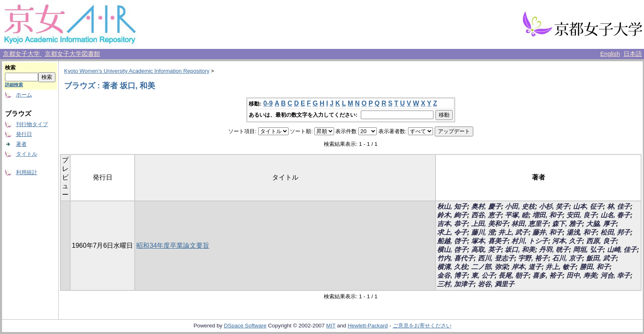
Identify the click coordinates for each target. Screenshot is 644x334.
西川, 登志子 (496, 258)
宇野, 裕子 (533, 258)
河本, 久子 (567, 241)
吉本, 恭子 (452, 224)
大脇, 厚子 (601, 224)
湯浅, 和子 (581, 232)
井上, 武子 (513, 232)
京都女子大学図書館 (72, 54)
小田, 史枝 (520, 206)
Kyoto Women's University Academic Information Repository (137, 71)
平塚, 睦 (517, 215)
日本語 (633, 54)
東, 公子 (483, 275)
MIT (331, 326)
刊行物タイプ (32, 124)
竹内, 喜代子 (455, 258)
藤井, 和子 (547, 232)
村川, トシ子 (530, 241)
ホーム (24, 95)
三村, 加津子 (455, 284)
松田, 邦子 (615, 232)
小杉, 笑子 (554, 206)
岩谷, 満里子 (496, 284)
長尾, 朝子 (513, 275)
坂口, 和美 (520, 250)
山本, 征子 (588, 206)
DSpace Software (245, 326)
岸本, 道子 (526, 267)
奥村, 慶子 (486, 206)
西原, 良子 (601, 241)
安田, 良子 (581, 215)
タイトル (27, 154)
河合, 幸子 (615, 275)
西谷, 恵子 (486, 215)
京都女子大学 (22, 54)
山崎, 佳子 (622, 250)
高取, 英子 (486, 250)
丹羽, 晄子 (554, 250)
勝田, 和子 (595, 267)
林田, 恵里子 (530, 224)
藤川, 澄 (483, 232)
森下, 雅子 (567, 224)
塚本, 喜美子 (489, 241)
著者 (21, 144)
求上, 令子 (452, 232)
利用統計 (27, 172)
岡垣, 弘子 (588, 250)
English (610, 54)
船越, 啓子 (452, 241)
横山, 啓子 (452, 250)
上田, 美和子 (489, 224)
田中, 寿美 (581, 275)
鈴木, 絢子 (452, 215)
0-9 (268, 103)
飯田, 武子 (601, 258)
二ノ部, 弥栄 (489, 267)
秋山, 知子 (452, 206)
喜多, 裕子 (547, 275)
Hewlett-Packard (368, 326)
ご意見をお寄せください (422, 326)
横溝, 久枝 (452, 267)
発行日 (24, 134)
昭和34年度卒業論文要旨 (173, 245)
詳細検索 (14, 85)
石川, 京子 (567, 258)
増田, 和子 (547, 215)
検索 (10, 68)
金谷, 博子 (452, 275)
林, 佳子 (619, 206)
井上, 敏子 (560, 267)
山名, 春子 (615, 215)
